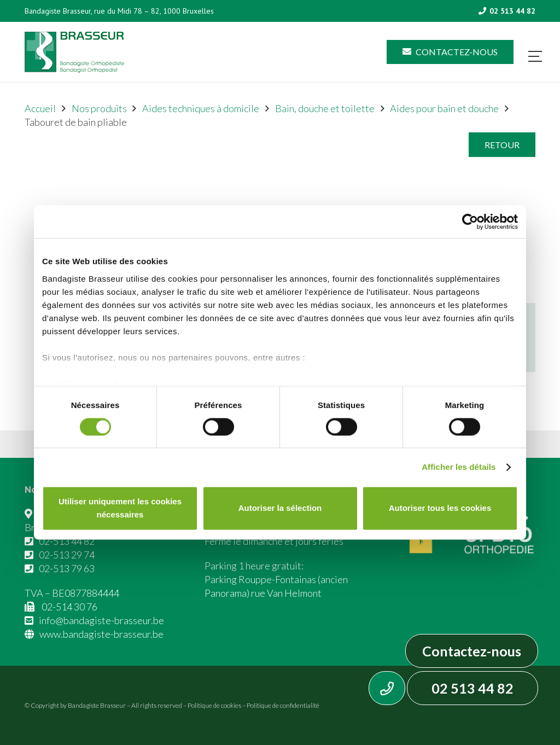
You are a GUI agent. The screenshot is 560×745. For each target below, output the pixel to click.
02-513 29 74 (67, 555)
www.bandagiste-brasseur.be (101, 634)
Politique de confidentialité (283, 705)
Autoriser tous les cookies (440, 508)
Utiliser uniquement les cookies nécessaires (120, 508)
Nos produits (99, 108)
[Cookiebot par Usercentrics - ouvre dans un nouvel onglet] (470, 222)
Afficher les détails (459, 467)
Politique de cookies (214, 705)
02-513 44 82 (67, 541)
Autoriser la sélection (280, 508)
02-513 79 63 (67, 568)
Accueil (40, 108)
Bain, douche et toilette (325, 108)
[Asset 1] (74, 52)
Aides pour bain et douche (444, 108)
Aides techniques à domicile (201, 108)
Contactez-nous (472, 651)
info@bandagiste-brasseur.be (101, 620)
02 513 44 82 (472, 688)
